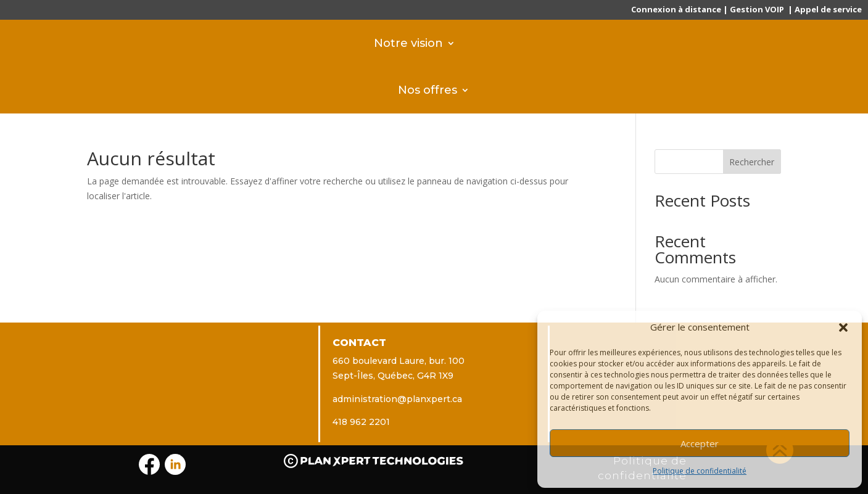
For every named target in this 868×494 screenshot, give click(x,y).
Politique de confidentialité (700, 471)
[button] (843, 327)
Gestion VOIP (757, 9)
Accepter (700, 443)
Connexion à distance (676, 9)
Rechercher (752, 162)
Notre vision (408, 43)
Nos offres (428, 90)
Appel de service (828, 9)
